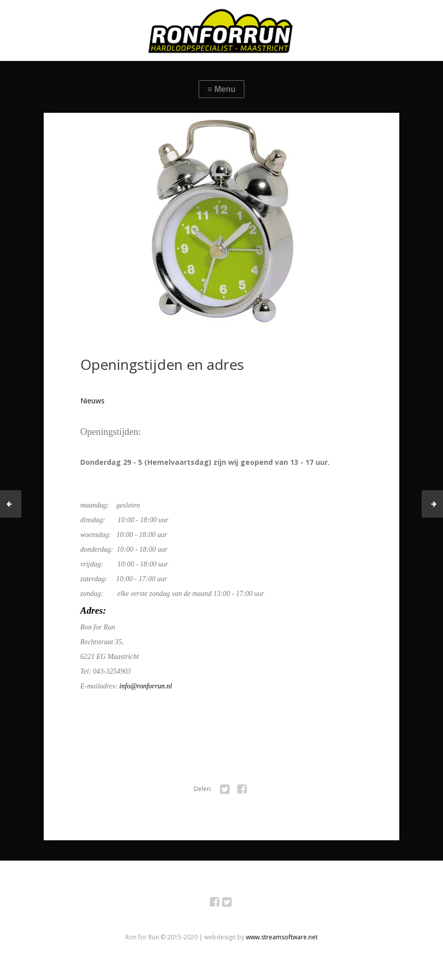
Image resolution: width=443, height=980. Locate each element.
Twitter (232, 904)
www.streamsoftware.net (282, 937)
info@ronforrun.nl (146, 686)
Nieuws (92, 401)
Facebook (220, 904)
